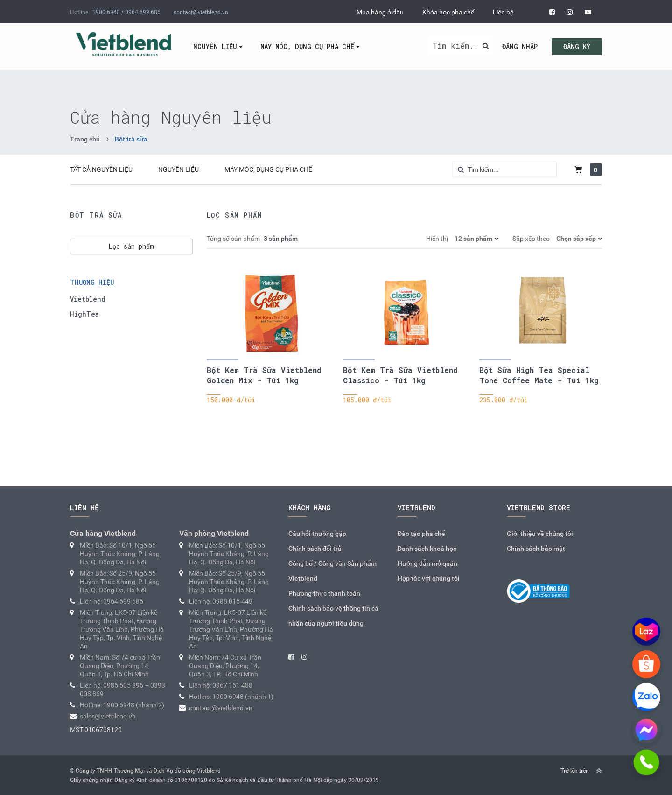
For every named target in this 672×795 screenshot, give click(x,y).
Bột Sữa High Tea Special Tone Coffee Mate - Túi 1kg (539, 375)
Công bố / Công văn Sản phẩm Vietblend (332, 571)
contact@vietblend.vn (201, 12)
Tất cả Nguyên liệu (101, 169)
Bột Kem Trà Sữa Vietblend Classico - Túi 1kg (400, 375)
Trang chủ (85, 139)
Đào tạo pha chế (421, 534)
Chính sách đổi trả (315, 549)
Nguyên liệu (215, 46)
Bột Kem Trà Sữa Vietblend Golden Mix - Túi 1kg (264, 375)
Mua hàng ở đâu (380, 12)
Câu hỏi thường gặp (317, 534)
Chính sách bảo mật (536, 549)
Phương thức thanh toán (324, 593)
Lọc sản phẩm (131, 246)
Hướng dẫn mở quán (427, 563)
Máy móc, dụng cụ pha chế (307, 46)
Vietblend (88, 299)
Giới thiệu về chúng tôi (540, 534)
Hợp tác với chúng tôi (429, 578)
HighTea (84, 314)
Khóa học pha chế (448, 12)
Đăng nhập (520, 46)
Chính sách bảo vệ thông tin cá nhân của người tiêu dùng (333, 616)
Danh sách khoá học (427, 549)
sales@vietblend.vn (108, 716)
